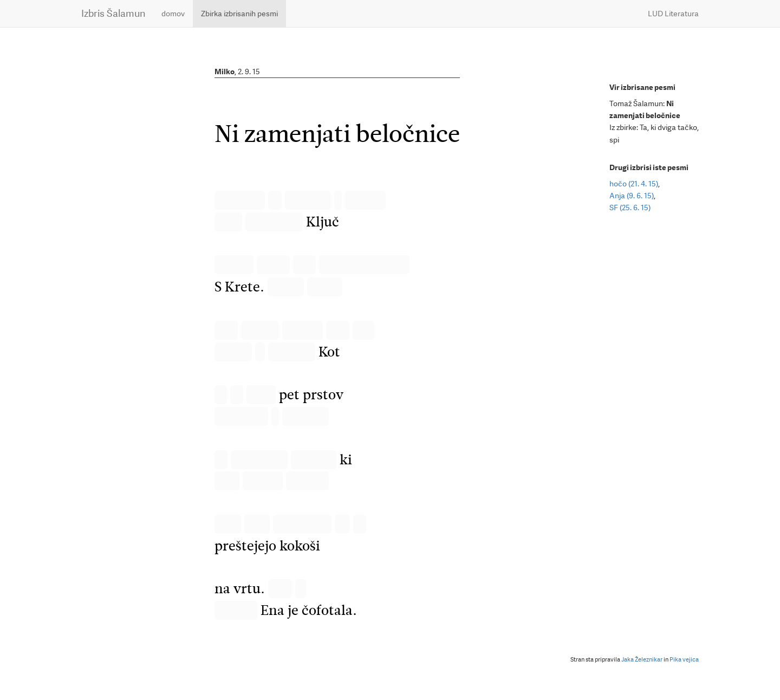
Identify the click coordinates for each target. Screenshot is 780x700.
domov (173, 14)
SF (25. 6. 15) (630, 208)
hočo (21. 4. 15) (634, 184)
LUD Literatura (673, 14)
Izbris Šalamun (113, 13)
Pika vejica (684, 660)
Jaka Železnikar (642, 660)
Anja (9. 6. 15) (632, 196)
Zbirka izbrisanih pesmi (239, 14)
